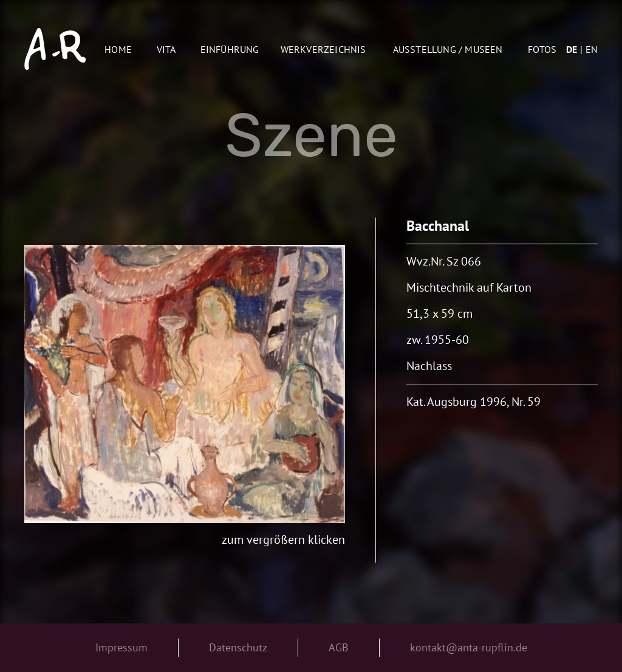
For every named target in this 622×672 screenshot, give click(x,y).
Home (118, 49)
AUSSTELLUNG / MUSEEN (448, 49)
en (592, 49)
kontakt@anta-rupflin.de (469, 647)
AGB (339, 647)
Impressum (121, 647)
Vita (166, 49)
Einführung (230, 49)
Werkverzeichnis (323, 49)
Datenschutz (238, 647)
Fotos (542, 49)
